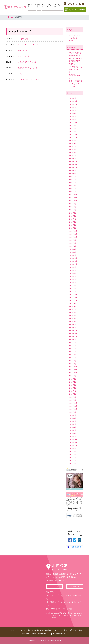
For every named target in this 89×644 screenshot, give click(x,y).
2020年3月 (73, 222)
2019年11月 (73, 234)
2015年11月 (73, 370)
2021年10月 (73, 168)
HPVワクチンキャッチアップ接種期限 (76, 69)
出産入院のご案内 (75, 630)
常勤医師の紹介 (32, 6)
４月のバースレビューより (28, 45)
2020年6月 (73, 213)
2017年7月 (73, 309)
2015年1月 (73, 400)
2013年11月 (73, 442)
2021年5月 (73, 183)
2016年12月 (73, 331)
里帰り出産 (50, 6)
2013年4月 (73, 463)
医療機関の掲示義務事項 (42, 630)
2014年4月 (73, 427)
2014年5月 (73, 424)
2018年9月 (73, 267)
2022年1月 (73, 159)
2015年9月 (73, 376)
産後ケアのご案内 (44, 634)
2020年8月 (73, 207)
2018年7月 (73, 273)
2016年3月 (73, 358)
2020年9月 (73, 204)
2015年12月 (73, 367)
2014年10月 (73, 409)
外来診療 (39, 6)
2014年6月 (73, 421)
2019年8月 (73, 243)
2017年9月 (73, 303)
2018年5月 (73, 279)
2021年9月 (73, 171)
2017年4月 (73, 319)
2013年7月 (73, 454)
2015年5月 (73, 388)
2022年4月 (73, 153)
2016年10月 (73, 337)
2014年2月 (73, 433)
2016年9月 (73, 340)
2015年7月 (73, 382)
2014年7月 (73, 418)
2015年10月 (73, 373)
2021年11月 (73, 165)
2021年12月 (73, 162)
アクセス (55, 586)
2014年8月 (73, 415)
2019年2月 (73, 252)
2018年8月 (73, 270)
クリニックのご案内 (60, 630)
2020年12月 (73, 195)
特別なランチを (24, 56)
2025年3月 (73, 110)
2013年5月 (73, 460)
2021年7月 (73, 177)
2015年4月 (73, 391)
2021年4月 (73, 186)
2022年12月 (73, 134)
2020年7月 (73, 210)
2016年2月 (73, 361)
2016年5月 (73, 352)
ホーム (10, 17)
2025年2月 (73, 113)
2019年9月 (73, 240)
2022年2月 (73, 156)
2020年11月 (73, 198)
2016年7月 (73, 346)
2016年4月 (73, 355)
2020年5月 (73, 216)
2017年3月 (73, 322)
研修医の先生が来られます (28, 62)
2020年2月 (73, 225)
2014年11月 (73, 406)
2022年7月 (73, 146)
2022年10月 (73, 137)
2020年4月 (73, 219)
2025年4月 (73, 107)
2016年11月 (73, 334)
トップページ (12, 630)
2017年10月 (73, 300)
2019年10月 (73, 237)
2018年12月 (73, 258)
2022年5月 (73, 150)
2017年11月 (73, 297)
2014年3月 (73, 430)
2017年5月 (73, 316)
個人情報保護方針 (59, 634)
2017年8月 (73, 306)
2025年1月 (73, 116)
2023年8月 (73, 125)
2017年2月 (73, 325)
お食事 (71, 41)
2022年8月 (73, 143)
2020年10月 (73, 201)
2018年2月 (73, 288)
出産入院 (44, 6)
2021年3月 (73, 189)
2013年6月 (73, 457)
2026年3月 (73, 98)
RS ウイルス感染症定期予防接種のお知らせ (75, 61)
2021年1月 (73, 192)
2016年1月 (73, 364)
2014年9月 (73, 412)
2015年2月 (73, 397)
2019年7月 (73, 246)
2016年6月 (73, 349)
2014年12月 (73, 403)
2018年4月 (73, 282)
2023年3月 (73, 131)
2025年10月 (73, 104)
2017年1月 (73, 328)
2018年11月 (73, 261)
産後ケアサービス (58, 6)
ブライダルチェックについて (29, 79)
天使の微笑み (23, 50)
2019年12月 (73, 231)
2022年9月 (73, 140)
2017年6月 (73, 312)
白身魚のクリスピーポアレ (28, 68)
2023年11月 (73, 122)
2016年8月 (73, 343)
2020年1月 (73, 228)
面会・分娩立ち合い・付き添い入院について (75, 84)
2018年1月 (73, 291)
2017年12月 (73, 294)
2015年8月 (73, 379)
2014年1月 (73, 436)
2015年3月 (73, 394)
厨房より (21, 74)
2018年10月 (73, 264)
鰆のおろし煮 (23, 39)
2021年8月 (73, 174)
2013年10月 (73, 445)
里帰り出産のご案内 (29, 634)
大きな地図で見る (75, 586)
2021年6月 (73, 180)
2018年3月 (73, 285)
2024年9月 (73, 119)
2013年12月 (73, 439)
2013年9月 (73, 448)
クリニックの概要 (25, 630)
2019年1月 (73, 255)
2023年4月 (73, 128)
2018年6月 (73, 276)
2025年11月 (73, 101)
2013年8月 (73, 451)
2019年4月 (73, 249)
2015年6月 (73, 385)
